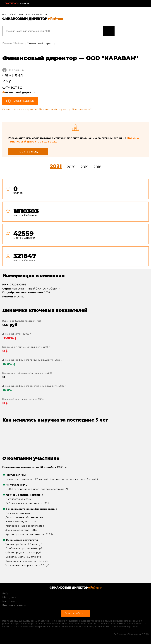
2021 (56, 166)
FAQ (5, 593)
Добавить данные (24, 101)
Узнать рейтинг (109, 31)
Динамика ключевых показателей (45, 310)
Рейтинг (19, 43)
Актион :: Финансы (17, 3)
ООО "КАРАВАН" (112, 58)
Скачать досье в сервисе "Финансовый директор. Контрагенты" (47, 109)
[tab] (75, 224)
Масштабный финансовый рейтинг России (25, 14)
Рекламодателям (14, 605)
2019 (85, 167)
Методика (9, 597)
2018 (97, 167)
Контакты (9, 601)
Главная (7, 43)
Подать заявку (28, 152)
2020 (71, 167)
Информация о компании (34, 276)
